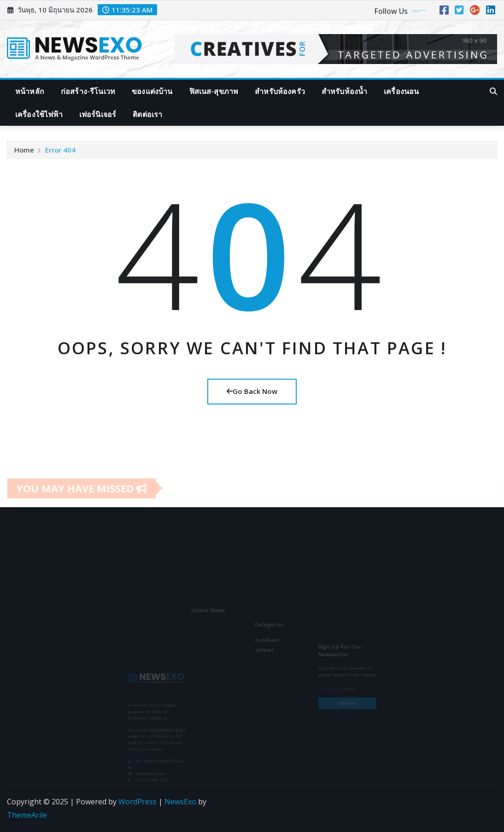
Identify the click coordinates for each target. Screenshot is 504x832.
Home (24, 152)
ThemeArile (27, 815)
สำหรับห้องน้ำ (344, 91)
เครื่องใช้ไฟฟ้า (39, 114)
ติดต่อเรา (147, 114)
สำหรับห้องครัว (280, 91)
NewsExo (180, 802)
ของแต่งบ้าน (152, 91)
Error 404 (60, 152)
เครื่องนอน (401, 91)
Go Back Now (252, 391)
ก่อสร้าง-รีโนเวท (88, 91)
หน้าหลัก (30, 91)
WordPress (138, 802)
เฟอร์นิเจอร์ (98, 114)
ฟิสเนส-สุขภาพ (214, 91)
